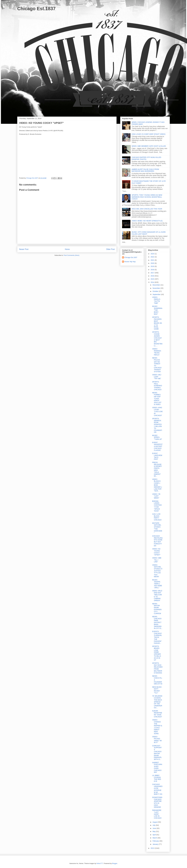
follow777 (100, 863)
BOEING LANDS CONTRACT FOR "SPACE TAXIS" (157, 506)
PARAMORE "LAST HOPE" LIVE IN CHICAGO (157, 814)
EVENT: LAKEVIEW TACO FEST (157, 456)
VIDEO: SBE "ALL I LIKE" (157, 560)
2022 (153, 257)
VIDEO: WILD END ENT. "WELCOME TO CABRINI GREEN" (157, 596)
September (157, 294)
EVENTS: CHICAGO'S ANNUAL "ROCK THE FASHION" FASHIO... (157, 637)
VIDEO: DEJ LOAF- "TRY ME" (157, 377)
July (154, 825)
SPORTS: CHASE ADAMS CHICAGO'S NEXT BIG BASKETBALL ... (157, 339)
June (154, 828)
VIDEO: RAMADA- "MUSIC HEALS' (157, 352)
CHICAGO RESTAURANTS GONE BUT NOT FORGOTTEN (157, 541)
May (154, 831)
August (155, 822)
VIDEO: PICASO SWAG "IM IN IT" (157, 740)
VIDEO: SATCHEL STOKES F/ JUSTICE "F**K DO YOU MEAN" (157, 571)
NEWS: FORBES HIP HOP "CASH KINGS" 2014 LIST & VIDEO (157, 399)
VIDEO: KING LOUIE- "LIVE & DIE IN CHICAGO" (157, 411)
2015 (153, 279)
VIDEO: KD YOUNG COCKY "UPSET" (156, 552)
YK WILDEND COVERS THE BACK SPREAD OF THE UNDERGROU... (157, 702)
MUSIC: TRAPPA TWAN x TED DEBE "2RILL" (157, 584)
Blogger (115, 863)
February (156, 841)
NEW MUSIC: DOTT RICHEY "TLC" (157, 690)
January (156, 844)
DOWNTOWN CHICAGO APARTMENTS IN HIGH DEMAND (157, 802)
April (154, 835)
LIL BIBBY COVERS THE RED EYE (157, 778)
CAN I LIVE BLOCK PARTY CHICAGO (157, 517)
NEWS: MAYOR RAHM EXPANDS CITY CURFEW (157, 609)
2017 (153, 273)
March (155, 838)
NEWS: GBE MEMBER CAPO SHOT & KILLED (149, 146)
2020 (153, 263)
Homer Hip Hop (130, 262)
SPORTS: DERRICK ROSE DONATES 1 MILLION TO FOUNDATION (157, 425)
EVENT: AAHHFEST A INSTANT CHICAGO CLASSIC (157, 446)
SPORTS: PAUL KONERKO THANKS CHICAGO (157, 386)
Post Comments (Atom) (71, 255)
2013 (153, 848)
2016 (153, 276)
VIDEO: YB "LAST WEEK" (156, 496)
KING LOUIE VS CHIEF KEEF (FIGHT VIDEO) (149, 134)
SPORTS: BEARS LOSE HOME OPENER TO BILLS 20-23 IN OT (157, 653)
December (156, 285)
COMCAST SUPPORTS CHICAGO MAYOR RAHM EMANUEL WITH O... (157, 753)
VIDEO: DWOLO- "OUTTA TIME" (156, 300)
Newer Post (24, 249)
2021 (153, 260)
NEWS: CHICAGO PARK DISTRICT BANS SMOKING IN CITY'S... (157, 622)
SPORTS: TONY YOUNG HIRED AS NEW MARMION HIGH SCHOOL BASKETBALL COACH (147, 197)
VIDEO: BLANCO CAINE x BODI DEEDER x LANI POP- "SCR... (157, 485)
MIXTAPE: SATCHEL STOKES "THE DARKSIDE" (157, 528)
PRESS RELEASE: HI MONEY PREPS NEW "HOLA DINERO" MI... (157, 469)
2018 (153, 270)
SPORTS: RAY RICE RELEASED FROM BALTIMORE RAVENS (157, 668)
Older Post (110, 249)
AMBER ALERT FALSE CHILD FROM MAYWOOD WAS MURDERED (145, 170)
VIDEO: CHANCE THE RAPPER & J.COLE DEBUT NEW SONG (157, 727)
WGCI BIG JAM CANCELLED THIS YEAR (147, 209)
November (156, 288)
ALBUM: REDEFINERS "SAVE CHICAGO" (157, 714)
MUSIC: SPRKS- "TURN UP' (157, 437)
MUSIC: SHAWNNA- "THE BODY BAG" (157, 310)
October (156, 291)
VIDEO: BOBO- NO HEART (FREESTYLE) (147, 221)
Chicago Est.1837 (36, 9)
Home (67, 249)
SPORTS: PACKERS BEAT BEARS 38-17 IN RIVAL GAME (157, 323)
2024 (153, 254)
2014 (153, 282)
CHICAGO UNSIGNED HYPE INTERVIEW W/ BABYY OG (157, 789)
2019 (153, 266)
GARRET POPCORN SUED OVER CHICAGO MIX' (157, 767)
